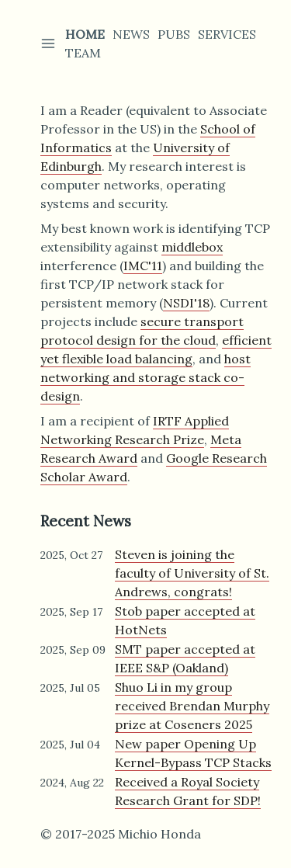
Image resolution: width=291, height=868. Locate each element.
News (131, 34)
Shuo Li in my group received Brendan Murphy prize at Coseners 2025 (192, 706)
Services (227, 34)
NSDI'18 (186, 303)
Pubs (174, 34)
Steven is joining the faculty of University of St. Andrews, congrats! (192, 573)
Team (83, 53)
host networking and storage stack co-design (145, 377)
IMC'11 (143, 266)
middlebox (192, 247)
